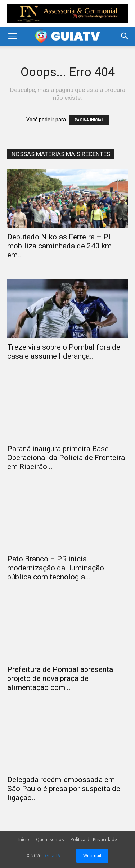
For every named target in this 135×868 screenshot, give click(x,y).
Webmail (92, 856)
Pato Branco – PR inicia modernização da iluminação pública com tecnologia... (56, 568)
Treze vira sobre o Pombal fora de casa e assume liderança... (64, 352)
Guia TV (53, 856)
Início (24, 839)
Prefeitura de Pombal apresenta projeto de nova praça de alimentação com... (60, 678)
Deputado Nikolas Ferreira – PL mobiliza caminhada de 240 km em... (60, 246)
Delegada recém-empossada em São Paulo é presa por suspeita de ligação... (64, 789)
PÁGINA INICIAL (89, 120)
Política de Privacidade (94, 839)
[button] (12, 36)
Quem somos (50, 839)
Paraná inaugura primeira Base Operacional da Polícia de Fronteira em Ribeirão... (66, 458)
